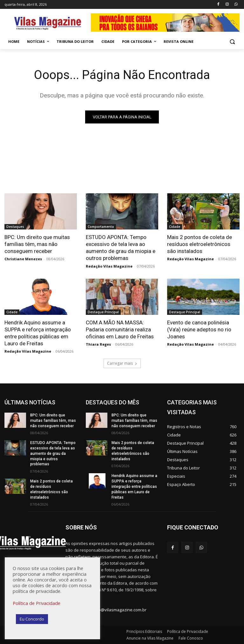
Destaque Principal (103, 312)
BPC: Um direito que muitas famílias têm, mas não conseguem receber (37, 244)
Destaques (15, 227)
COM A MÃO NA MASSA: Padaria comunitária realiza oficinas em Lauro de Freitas (120, 329)
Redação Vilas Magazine (109, 266)
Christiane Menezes (23, 259)
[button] (232, 42)
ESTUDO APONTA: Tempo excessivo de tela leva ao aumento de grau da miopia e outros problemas (121, 248)
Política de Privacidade (37, 603)
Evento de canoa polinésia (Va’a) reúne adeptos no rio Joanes (199, 329)
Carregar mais (122, 363)
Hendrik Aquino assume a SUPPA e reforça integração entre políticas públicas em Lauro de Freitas (134, 487)
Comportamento (101, 227)
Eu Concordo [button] (32, 619)
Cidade (175, 227)
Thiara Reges (98, 344)
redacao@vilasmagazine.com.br (115, 610)
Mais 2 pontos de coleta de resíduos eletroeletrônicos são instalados (200, 244)
